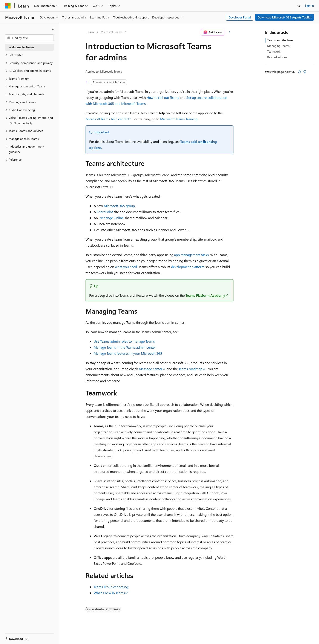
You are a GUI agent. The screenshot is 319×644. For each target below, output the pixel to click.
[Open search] (299, 6)
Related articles (277, 57)
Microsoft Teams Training (179, 119)
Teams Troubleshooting (111, 587)
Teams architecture (280, 40)
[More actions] (230, 32)
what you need (126, 267)
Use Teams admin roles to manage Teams (124, 341)
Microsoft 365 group (119, 206)
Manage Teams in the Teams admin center (125, 347)
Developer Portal (240, 17)
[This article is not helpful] (305, 72)
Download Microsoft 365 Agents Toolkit (284, 17)
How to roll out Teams (163, 97)
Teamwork (274, 51)
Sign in (309, 5)
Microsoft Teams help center (107, 119)
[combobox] (29, 38)
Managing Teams (278, 46)
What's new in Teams (109, 593)
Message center (151, 369)
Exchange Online (111, 218)
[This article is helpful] (300, 72)
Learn (90, 32)
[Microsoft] (8, 6)
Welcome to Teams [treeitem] (21, 47)
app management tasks (191, 255)
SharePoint (105, 212)
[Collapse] (53, 29)
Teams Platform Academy (205, 295)
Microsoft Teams (111, 32)
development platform (188, 267)
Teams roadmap (190, 369)
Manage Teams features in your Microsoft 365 (128, 353)
